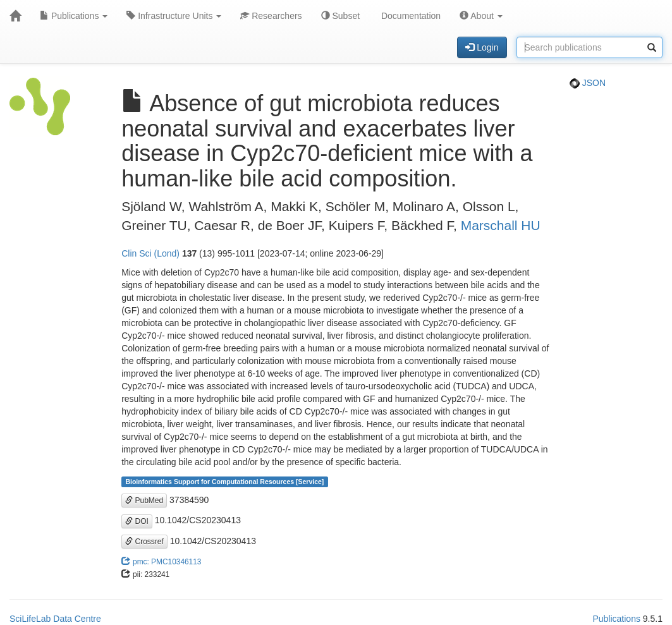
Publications (74, 16)
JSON (588, 83)
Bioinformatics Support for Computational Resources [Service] (224, 482)
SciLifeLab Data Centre (55, 619)
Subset (340, 16)
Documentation (410, 16)
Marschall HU (501, 225)
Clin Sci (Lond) (150, 253)
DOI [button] (137, 521)
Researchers (271, 16)
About (481, 16)
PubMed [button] (144, 501)
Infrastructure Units (174, 16)
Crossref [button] (144, 542)
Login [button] (482, 47)
